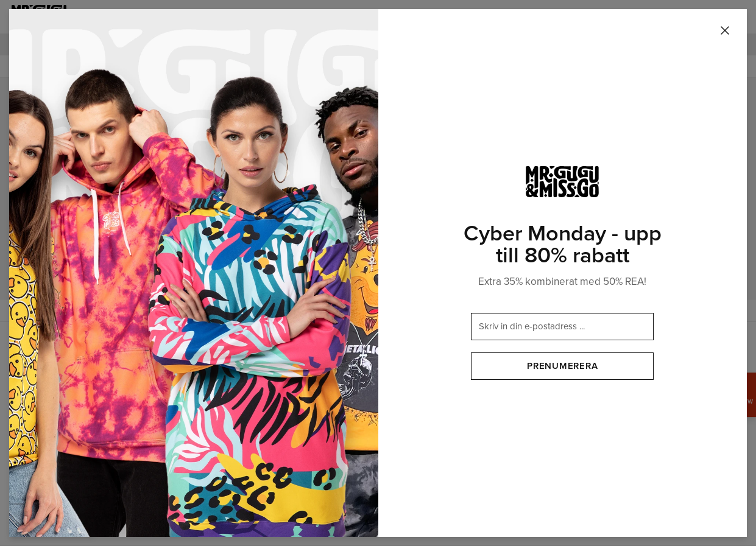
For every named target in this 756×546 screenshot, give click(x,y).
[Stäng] (725, 31)
